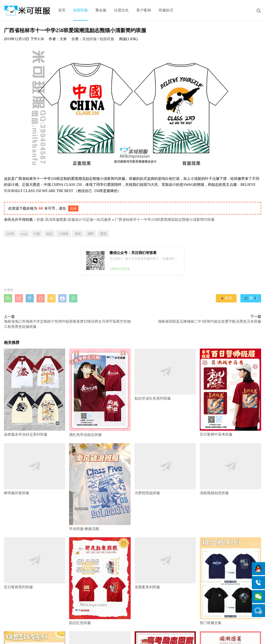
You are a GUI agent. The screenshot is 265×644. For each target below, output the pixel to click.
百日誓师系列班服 (35, 563)
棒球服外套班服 (35, 469)
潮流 (78, 234)
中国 (37, 234)
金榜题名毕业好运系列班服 (35, 392)
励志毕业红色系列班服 (165, 374)
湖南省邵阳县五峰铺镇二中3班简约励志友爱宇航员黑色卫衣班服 (209, 321)
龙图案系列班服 (165, 563)
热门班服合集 (230, 581)
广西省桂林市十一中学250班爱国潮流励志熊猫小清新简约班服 (165, 220)
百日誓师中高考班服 (230, 392)
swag (24, 234)
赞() (251, 298)
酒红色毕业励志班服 (100, 392)
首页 (62, 10)
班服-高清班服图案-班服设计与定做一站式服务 (74, 220)
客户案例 (144, 10)
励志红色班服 (100, 581)
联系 (226, 298)
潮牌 (91, 234)
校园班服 (80, 10)
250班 (10, 234)
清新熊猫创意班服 (230, 469)
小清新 (64, 234)
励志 (49, 234)
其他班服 (90, 39)
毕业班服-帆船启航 (100, 487)
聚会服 (101, 10)
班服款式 (166, 10)
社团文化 (121, 10)
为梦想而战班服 (165, 469)
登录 (73, 208)
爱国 (103, 234)
